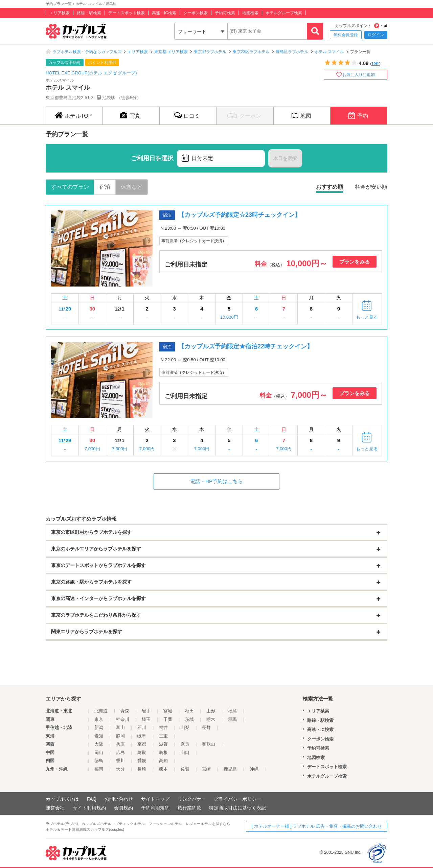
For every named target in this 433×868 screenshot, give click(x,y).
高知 (163, 761)
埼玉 (146, 719)
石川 (142, 727)
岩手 (146, 711)
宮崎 (206, 769)
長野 (206, 727)
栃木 (211, 719)
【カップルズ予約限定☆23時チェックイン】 (240, 215)
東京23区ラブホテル (251, 52)
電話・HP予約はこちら (216, 481)
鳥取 (142, 752)
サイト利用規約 (89, 808)
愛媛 (142, 761)
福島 (232, 711)
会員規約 (123, 808)
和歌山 (209, 744)
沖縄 (254, 769)
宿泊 (105, 187)
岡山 (99, 752)
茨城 (189, 719)
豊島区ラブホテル (292, 52)
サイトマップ (155, 799)
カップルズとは (62, 799)
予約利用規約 (155, 808)
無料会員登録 (346, 35)
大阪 (99, 744)
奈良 (185, 744)
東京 (99, 719)
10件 (375, 64)
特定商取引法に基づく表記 (237, 808)
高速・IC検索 (164, 13)
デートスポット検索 (127, 13)
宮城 (168, 711)
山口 (185, 752)
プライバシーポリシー (237, 799)
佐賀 (185, 769)
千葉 (168, 719)
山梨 (185, 727)
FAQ (92, 799)
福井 (163, 727)
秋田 (189, 711)
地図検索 (250, 13)
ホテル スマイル (329, 52)
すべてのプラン (70, 187)
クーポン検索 (196, 13)
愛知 (99, 736)
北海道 (101, 711)
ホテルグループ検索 (284, 13)
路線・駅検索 (89, 13)
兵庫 (120, 744)
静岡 (120, 736)
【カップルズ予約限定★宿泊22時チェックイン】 (246, 346)
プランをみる (355, 262)
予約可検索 (225, 13)
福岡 (99, 769)
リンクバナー (192, 799)
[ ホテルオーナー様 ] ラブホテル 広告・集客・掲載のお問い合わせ (317, 826)
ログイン (376, 35)
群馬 (232, 719)
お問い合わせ (119, 799)
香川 (120, 761)
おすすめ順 (329, 187)
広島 (120, 752)
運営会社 (55, 808)
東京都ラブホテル (210, 52)
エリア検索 (60, 13)
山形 (211, 711)
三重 (163, 736)
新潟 (99, 727)
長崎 (142, 769)
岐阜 (142, 736)
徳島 (99, 761)
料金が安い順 (371, 187)
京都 (142, 744)
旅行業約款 (189, 808)
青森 (125, 711)
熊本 (163, 769)
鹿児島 (230, 769)
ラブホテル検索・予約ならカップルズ (87, 52)
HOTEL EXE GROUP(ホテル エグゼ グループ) (91, 73)
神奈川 (123, 719)
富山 (120, 727)
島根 (163, 752)
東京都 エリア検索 (171, 52)
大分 (120, 769)
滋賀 (163, 744)
